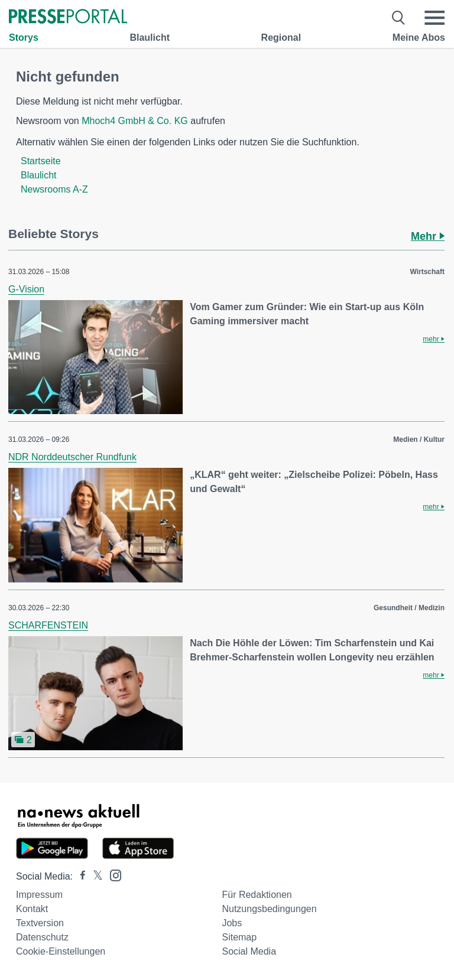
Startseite (41, 161)
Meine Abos (419, 38)
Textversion (40, 923)
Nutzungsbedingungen (269, 909)
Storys (24, 38)
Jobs (232, 923)
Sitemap (239, 937)
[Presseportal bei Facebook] (79, 876)
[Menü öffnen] (434, 18)
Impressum (39, 895)
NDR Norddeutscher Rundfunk (72, 457)
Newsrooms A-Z (54, 189)
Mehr (428, 236)
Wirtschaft (427, 272)
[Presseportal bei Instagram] (112, 875)
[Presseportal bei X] (94, 876)
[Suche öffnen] (399, 18)
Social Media (249, 951)
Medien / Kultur (419, 439)
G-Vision (26, 289)
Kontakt (32, 909)
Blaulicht (150, 38)
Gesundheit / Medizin (409, 608)
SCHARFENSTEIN (48, 625)
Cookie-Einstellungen (61, 951)
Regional (281, 38)
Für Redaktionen (257, 895)
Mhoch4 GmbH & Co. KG (135, 121)
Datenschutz (42, 937)
